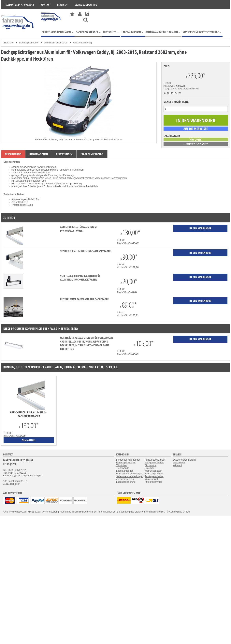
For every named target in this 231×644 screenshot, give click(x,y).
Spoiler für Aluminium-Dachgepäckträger (85, 251)
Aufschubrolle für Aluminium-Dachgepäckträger (79, 229)
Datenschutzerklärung (185, 460)
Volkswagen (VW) (83, 43)
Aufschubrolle (54, 186)
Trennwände (123, 468)
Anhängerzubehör (154, 476)
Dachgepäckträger (29, 43)
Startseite (9, 43)
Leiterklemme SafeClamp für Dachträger (84, 299)
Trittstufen (121, 465)
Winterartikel (151, 479)
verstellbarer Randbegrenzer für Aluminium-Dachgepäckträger (80, 278)
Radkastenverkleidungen (129, 474)
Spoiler (70, 186)
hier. (163, 512)
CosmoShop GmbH (180, 512)
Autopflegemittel (153, 482)
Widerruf (177, 465)
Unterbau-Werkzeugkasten (153, 469)
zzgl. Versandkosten (188, 89)
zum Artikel (29, 440)
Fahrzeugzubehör (154, 474)
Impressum (179, 463)
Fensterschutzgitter (155, 460)
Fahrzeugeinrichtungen (128, 460)
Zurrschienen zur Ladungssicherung (126, 481)
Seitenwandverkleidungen (130, 476)
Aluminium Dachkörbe (56, 43)
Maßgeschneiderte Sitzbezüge (154, 464)
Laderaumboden (125, 471)
